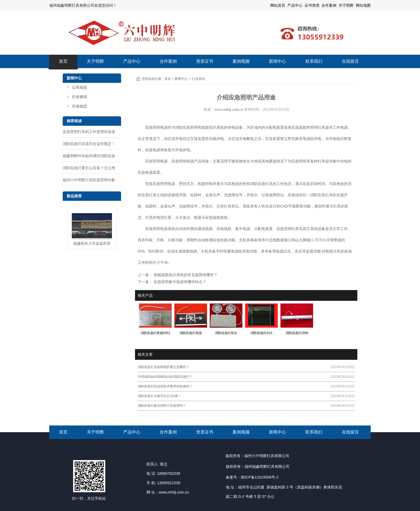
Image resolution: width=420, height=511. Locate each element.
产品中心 (132, 61)
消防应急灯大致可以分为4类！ (160, 396)
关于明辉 (346, 5)
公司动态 (80, 87)
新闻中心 (277, 61)
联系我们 (314, 61)
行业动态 (80, 106)
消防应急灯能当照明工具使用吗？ (162, 406)
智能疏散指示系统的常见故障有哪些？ (185, 275)
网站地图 (363, 5)
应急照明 (190, 127)
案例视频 (241, 61)
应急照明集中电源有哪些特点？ (179, 282)
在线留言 (350, 61)
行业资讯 (80, 97)
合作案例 (168, 61)
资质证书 (205, 61)
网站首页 (278, 5)
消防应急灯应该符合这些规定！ (89, 144)
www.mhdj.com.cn (229, 110)
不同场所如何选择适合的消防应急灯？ (165, 377)
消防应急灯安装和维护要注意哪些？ (163, 367)
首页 (63, 61)
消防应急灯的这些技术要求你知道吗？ (165, 386)
